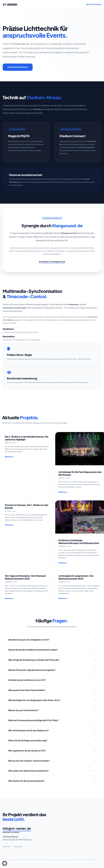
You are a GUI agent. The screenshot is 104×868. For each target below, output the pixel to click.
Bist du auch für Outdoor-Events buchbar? (29, 761)
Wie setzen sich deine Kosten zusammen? (28, 771)
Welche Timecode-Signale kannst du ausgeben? (32, 670)
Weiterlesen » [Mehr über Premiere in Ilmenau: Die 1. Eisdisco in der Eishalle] (9, 525)
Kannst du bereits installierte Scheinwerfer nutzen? (33, 650)
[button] (5, 863)
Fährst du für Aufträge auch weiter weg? (28, 740)
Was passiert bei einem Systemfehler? (27, 690)
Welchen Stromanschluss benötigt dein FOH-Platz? (33, 720)
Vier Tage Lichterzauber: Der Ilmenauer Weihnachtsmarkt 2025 (25, 577)
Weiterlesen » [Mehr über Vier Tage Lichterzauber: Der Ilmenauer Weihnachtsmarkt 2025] (9, 598)
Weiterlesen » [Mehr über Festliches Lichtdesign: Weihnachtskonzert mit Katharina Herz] (63, 563)
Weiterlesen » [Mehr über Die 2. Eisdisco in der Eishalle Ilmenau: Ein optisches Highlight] (9, 457)
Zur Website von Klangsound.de (52, 262)
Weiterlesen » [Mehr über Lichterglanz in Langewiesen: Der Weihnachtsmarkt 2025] (63, 598)
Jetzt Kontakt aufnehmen (18, 67)
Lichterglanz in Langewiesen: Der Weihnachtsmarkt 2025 (76, 577)
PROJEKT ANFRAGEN (94, 4)
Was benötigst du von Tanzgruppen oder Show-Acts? (34, 700)
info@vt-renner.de (17, 828)
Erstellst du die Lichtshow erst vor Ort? (27, 680)
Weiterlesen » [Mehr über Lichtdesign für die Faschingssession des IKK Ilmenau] (63, 492)
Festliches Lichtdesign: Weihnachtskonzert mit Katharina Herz (79, 542)
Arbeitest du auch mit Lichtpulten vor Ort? (29, 640)
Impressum (7, 847)
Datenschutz (18, 847)
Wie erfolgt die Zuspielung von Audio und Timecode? (34, 660)
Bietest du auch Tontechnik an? (23, 710)
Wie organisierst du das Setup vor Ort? (27, 751)
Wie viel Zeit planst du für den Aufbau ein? (28, 730)
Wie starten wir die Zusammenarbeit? (26, 781)
